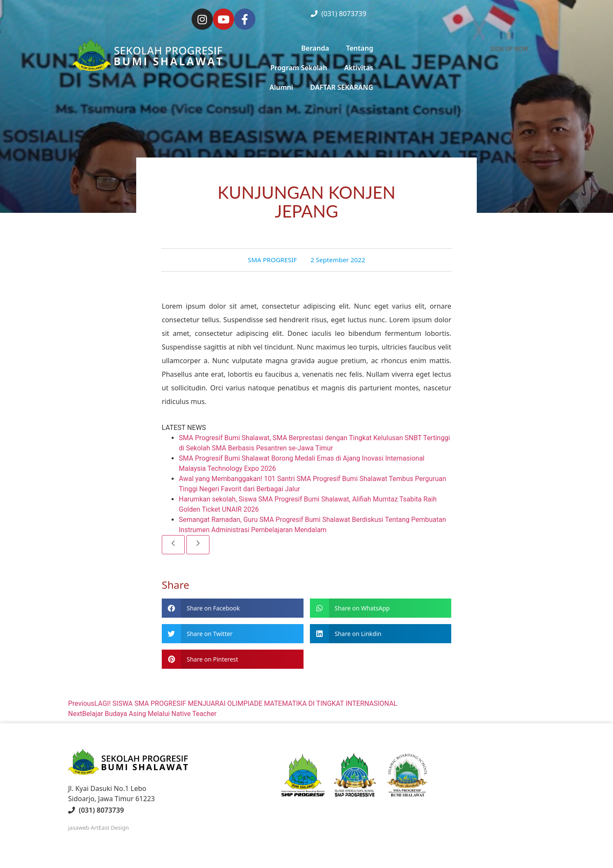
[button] (233, 608)
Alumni (281, 87)
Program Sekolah (299, 68)
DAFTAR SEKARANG (342, 87)
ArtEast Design (110, 828)
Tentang (360, 48)
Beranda (315, 48)
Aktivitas (358, 68)
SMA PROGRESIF (272, 260)
